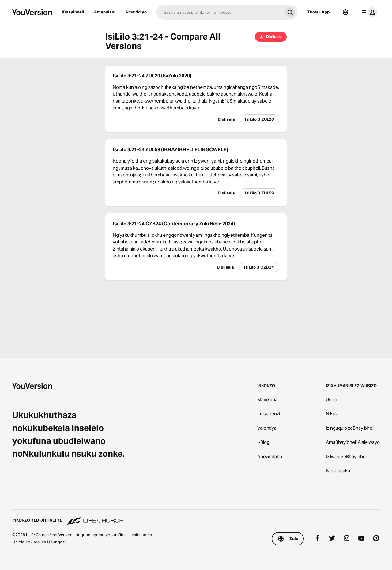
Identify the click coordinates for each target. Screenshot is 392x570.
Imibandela (142, 535)
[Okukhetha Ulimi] (345, 12)
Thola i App (318, 12)
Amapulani (105, 12)
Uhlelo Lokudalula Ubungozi (39, 542)
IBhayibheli (73, 12)
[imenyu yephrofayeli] (368, 12)
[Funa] (220, 12)
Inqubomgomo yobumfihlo (102, 535)
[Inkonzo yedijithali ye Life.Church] (196, 517)
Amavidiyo (136, 12)
